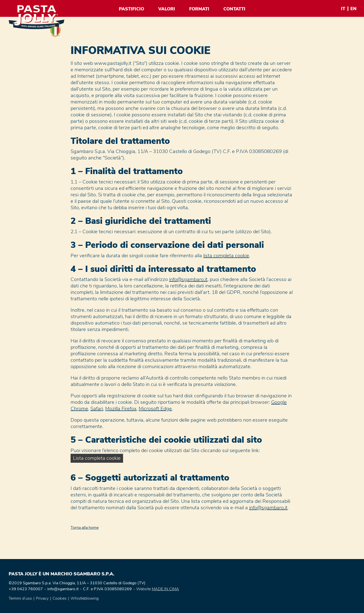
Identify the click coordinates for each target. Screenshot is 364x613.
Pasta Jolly (37, 21)
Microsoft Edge (155, 409)
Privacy (42, 598)
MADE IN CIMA (165, 589)
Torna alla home (85, 528)
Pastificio (131, 9)
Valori (167, 9)
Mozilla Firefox (121, 409)
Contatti (234, 9)
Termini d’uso (20, 598)
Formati (199, 9)
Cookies (60, 598)
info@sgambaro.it (188, 279)
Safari (97, 409)
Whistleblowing (85, 598)
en (353, 9)
